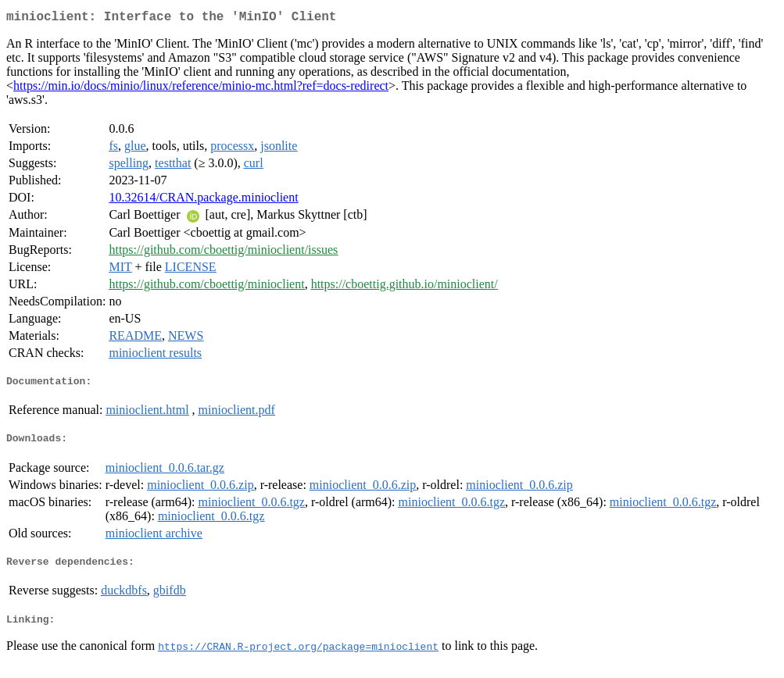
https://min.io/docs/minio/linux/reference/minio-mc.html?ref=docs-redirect (201, 89)
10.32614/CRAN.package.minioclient (203, 200)
